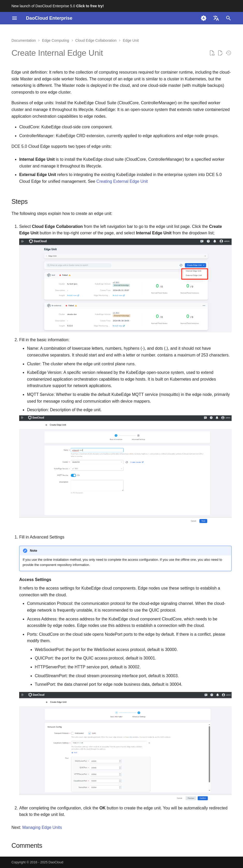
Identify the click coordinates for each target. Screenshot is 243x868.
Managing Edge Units (42, 827)
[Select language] (216, 18)
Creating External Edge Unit (122, 181)
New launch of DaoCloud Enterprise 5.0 (58, 6)
